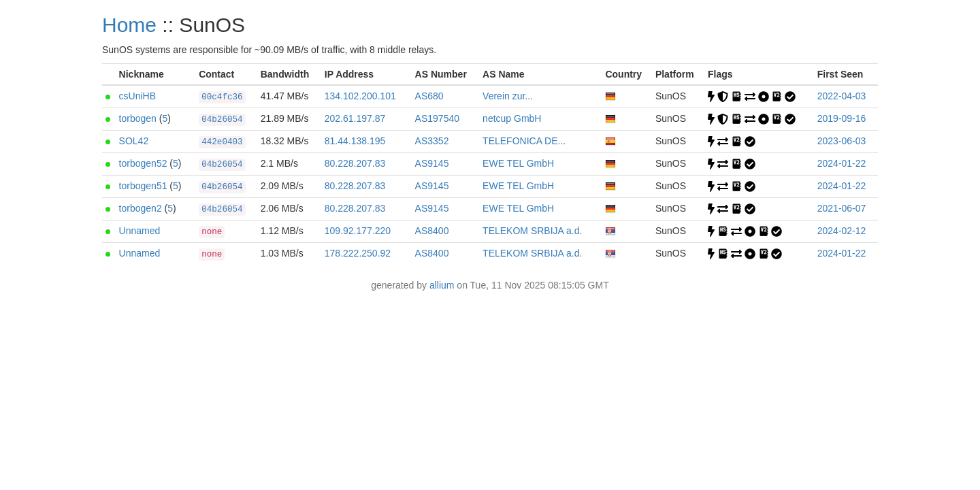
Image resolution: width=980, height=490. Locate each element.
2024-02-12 (842, 231)
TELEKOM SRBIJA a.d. (532, 231)
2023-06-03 (842, 141)
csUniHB (137, 96)
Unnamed (140, 231)
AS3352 (432, 141)
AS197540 (437, 118)
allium (442, 285)
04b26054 (222, 120)
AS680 (429, 96)
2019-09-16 (842, 118)
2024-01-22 (842, 163)
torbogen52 (143, 163)
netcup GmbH (512, 118)
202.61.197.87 (355, 118)
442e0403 (222, 142)
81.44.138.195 (355, 141)
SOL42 (134, 141)
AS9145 (432, 163)
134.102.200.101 (360, 96)
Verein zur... (508, 96)
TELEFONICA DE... (524, 141)
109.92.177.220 (358, 231)
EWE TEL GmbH (518, 163)
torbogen (138, 118)
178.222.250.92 (358, 253)
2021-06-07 (842, 208)
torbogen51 (143, 186)
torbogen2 (141, 208)
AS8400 (432, 231)
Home (129, 25)
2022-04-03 (842, 96)
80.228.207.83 (355, 163)
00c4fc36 (222, 97)
